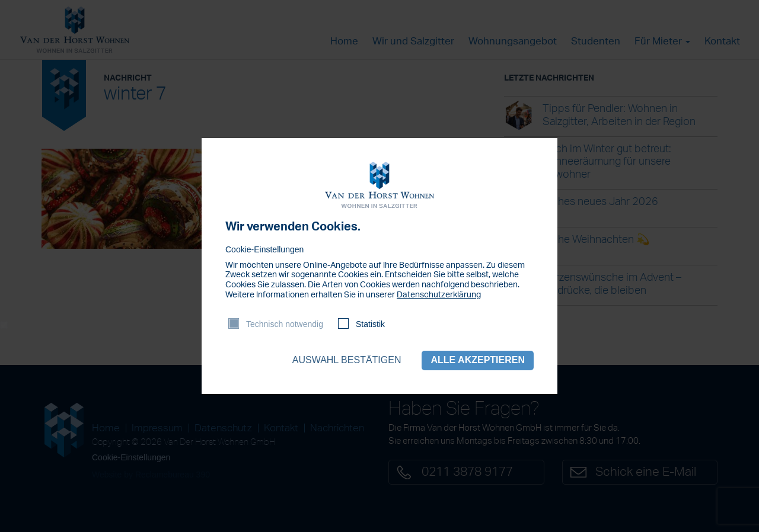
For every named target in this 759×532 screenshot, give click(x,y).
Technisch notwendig (285, 324)
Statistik (370, 324)
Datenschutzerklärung (439, 295)
